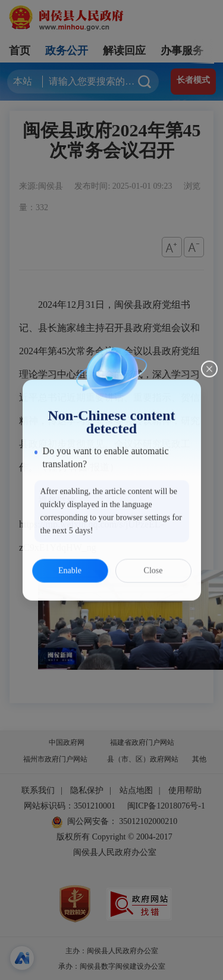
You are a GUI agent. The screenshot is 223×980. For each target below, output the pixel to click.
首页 (20, 51)
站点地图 (136, 790)
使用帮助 (185, 790)
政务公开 (67, 51)
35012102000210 (147, 821)
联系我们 (38, 790)
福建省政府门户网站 (142, 742)
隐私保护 (87, 790)
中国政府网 (67, 742)
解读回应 (124, 51)
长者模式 (193, 80)
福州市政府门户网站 (55, 759)
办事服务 (182, 51)
